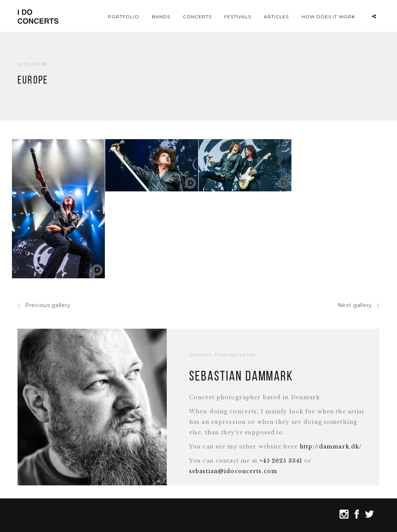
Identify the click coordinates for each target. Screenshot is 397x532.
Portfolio (124, 17)
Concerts (197, 17)
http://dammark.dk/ (331, 447)
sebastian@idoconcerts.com (233, 471)
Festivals (238, 17)
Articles (276, 17)
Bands (161, 17)
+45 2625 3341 (281, 461)
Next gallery (359, 305)
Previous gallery (44, 305)
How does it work (328, 17)
